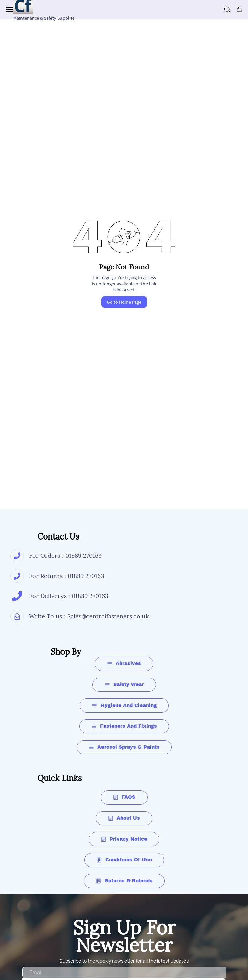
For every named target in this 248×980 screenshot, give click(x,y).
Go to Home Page (124, 302)
